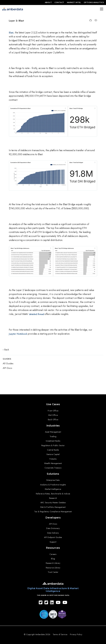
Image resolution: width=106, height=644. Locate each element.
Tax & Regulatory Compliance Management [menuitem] (53, 511)
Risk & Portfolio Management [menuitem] (53, 506)
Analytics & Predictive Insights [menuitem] (53, 484)
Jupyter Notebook (18, 334)
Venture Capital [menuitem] (53, 454)
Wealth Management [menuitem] (53, 463)
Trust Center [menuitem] (53, 570)
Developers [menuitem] (53, 516)
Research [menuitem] (53, 497)
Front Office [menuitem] (53, 410)
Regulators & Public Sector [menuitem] (53, 445)
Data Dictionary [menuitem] (53, 527)
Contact (59, 2)
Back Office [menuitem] (53, 419)
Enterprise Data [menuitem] (53, 479)
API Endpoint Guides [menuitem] (53, 536)
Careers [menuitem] (53, 553)
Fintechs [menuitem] (53, 458)
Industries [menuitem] (53, 425)
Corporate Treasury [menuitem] (53, 467)
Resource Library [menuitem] (53, 566)
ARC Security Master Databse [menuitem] (53, 502)
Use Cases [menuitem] (53, 404)
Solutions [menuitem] (53, 473)
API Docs (7, 368)
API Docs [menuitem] (53, 523)
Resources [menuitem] (53, 546)
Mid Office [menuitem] (53, 415)
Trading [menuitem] (53, 436)
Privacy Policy (76, 633)
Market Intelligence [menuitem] (53, 488)
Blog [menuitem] (53, 557)
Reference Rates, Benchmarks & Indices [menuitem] (53, 493)
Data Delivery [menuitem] (53, 532)
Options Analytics (94, 2)
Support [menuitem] (53, 540)
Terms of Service (60, 633)
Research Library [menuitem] (53, 562)
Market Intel (74, 2)
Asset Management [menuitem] (53, 431)
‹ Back (6, 350)
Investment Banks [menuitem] (53, 440)
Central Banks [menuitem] (53, 449)
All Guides (8, 364)
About (48, 2)
